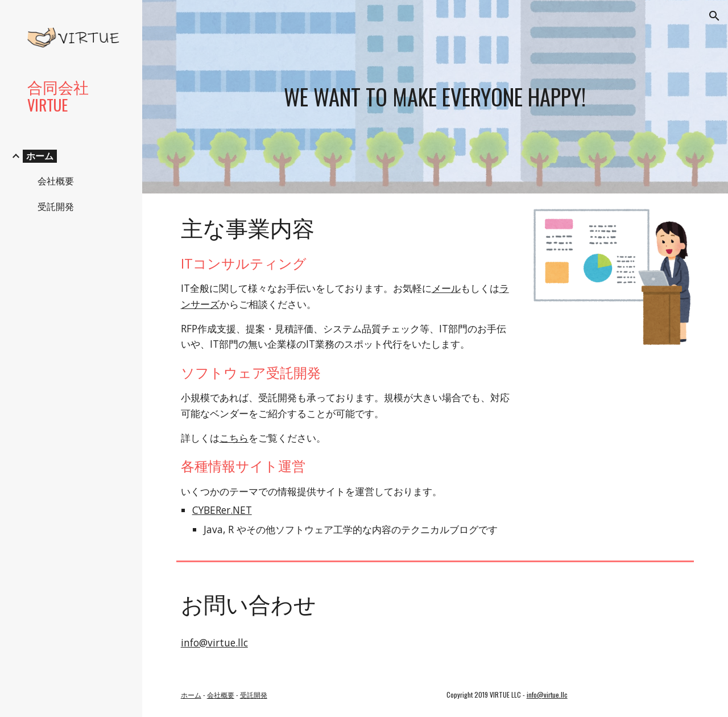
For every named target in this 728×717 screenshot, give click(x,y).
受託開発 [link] (56, 207)
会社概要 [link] (56, 181)
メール (446, 288)
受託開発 (254, 695)
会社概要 (221, 695)
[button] (714, 16)
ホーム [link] (40, 156)
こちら (234, 438)
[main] (435, 97)
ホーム (191, 695)
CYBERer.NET (222, 510)
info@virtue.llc (214, 642)
